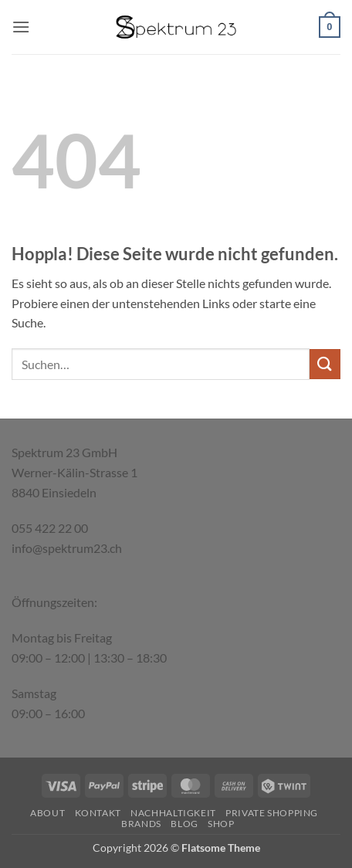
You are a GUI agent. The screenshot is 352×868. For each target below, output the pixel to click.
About (47, 813)
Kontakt (98, 813)
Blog (184, 824)
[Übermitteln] (325, 364)
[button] (21, 27)
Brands (141, 824)
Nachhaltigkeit (173, 813)
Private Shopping (272, 813)
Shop (221, 824)
